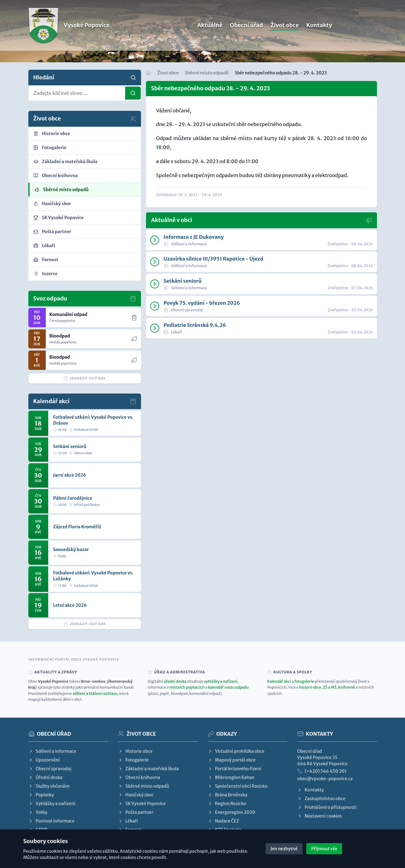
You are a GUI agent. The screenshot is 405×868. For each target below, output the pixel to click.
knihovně (346, 687)
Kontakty (319, 32)
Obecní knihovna (139, 777)
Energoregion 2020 (231, 812)
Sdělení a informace (52, 751)
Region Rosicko (227, 804)
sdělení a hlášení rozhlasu (95, 693)
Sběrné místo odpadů (207, 73)
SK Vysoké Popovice (142, 804)
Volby (38, 812)
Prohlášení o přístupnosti (327, 807)
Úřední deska (45, 777)
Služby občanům (49, 786)
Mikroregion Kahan (231, 777)
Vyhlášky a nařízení (52, 804)
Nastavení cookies (320, 816)
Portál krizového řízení (235, 769)
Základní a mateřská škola (148, 769)
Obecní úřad (246, 32)
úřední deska (175, 681)
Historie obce (135, 751)
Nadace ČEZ (224, 821)
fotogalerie (304, 681)
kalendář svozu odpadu (228, 687)
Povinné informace (52, 821)
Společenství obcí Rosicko (238, 786)
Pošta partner (136, 812)
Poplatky (41, 795)
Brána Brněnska (228, 795)
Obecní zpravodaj (50, 769)
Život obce (285, 32)
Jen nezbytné (284, 849)
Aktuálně (210, 32)
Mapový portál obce (232, 760)
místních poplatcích (187, 687)
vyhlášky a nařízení (221, 681)
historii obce (310, 687)
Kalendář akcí (279, 681)
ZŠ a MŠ (330, 687)
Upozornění (44, 760)
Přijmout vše (324, 849)
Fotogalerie (133, 760)
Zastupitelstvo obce (321, 799)
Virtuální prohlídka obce (236, 751)
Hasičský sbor (136, 795)
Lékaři (128, 821)
